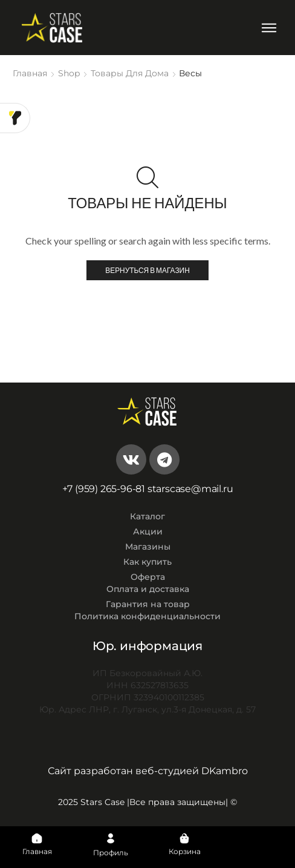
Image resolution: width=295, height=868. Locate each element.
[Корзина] (184, 838)
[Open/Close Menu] (269, 28)
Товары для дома (130, 73)
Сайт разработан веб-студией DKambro (148, 771)
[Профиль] (111, 838)
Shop (69, 73)
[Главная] (37, 838)
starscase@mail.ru (190, 489)
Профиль (111, 853)
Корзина (185, 851)
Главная (30, 73)
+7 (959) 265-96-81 (104, 489)
